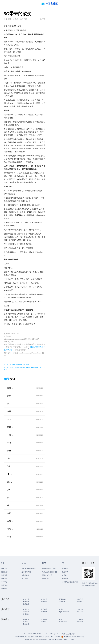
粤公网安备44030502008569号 (74, 637)
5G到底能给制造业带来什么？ (10, 482)
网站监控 (80, 622)
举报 (42, 19)
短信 (61, 619)
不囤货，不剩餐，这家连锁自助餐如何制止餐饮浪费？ (10, 435)
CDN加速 (80, 609)
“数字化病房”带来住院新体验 (10, 458)
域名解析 (62, 602)
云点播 (25, 622)
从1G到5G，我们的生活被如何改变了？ (10, 490)
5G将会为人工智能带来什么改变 (10, 443)
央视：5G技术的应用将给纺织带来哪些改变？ (10, 451)
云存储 (79, 602)
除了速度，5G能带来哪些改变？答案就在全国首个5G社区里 (10, 404)
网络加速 (26, 602)
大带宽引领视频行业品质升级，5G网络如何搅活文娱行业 (10, 396)
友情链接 (65, 579)
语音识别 (26, 614)
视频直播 (26, 604)
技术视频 (4, 579)
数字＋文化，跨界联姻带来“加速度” (10, 498)
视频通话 (26, 612)
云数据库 (44, 602)
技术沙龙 (4, 575)
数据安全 (26, 619)
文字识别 (80, 619)
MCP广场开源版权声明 (70, 582)
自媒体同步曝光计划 (28, 569)
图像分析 (44, 612)
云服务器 (44, 599)
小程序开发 (63, 622)
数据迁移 (26, 624)
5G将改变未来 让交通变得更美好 (10, 537)
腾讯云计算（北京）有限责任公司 (36, 640)
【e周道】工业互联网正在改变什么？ (10, 474)
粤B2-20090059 (56, 637)
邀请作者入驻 (26, 572)
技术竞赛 (25, 579)
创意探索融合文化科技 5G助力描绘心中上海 (10, 513)
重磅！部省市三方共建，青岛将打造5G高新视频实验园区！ (10, 521)
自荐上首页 (25, 575)
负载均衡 (44, 619)
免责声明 (65, 572)
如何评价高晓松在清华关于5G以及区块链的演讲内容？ (10, 388)
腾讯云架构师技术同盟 (49, 572)
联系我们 (65, 575)
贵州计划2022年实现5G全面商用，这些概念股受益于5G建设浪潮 (10, 411)
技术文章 (4, 569)
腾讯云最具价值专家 (49, 569)
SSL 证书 (80, 612)
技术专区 (4, 589)
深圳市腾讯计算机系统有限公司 (26, 637)
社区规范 (65, 569)
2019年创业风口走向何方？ (10, 427)
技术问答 (4, 572)
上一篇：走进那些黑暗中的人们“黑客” (17, 364)
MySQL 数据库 (64, 612)
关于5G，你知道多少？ (10, 505)
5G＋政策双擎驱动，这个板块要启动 (10, 419)
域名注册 (26, 599)
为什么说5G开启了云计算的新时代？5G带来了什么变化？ (10, 466)
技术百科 (4, 585)
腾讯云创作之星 (47, 575)
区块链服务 (63, 599)
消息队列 (80, 599)
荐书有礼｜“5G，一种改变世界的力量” (10, 529)
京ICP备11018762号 (68, 640)
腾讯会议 (44, 609)
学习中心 (4, 582)
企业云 (61, 609)
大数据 (43, 622)
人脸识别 (26, 609)
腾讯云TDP (46, 579)
